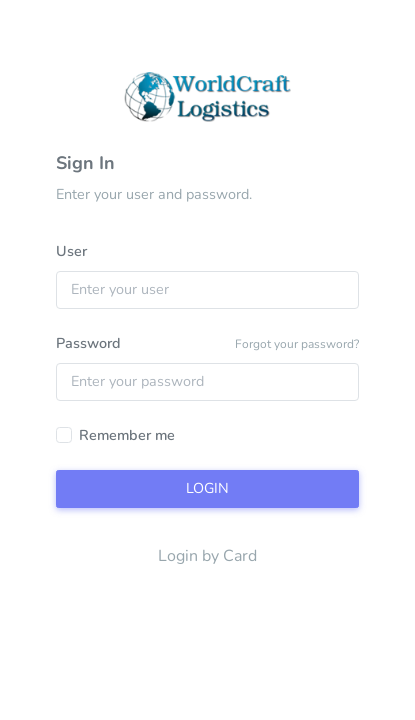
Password (88, 343)
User (71, 251)
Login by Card (207, 556)
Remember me (127, 435)
